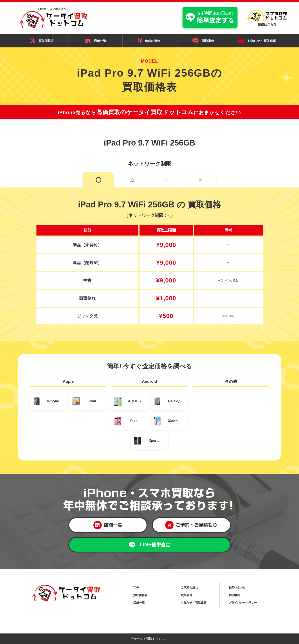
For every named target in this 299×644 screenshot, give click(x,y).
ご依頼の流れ (189, 587)
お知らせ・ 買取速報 (257, 41)
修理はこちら (267, 18)
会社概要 (234, 595)
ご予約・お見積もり (191, 525)
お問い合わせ (237, 587)
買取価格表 (42, 41)
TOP (136, 587)
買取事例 (203, 41)
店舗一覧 (96, 41)
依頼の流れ (149, 41)
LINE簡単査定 (149, 545)
